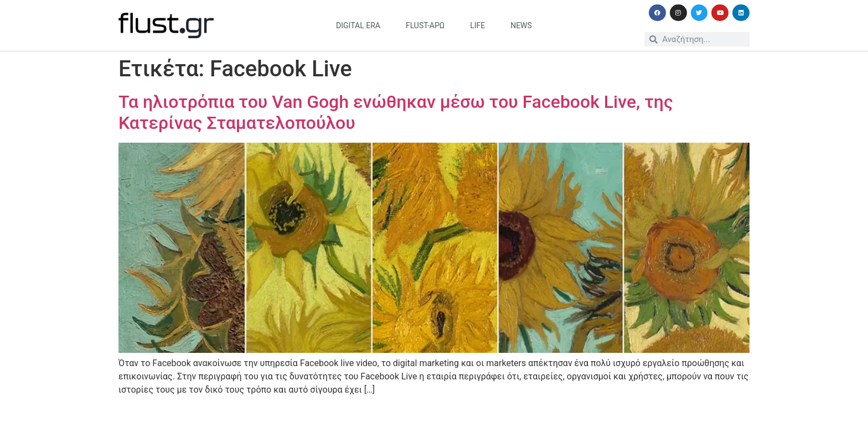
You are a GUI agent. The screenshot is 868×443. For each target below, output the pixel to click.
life (477, 25)
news (521, 25)
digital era (358, 25)
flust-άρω (425, 25)
